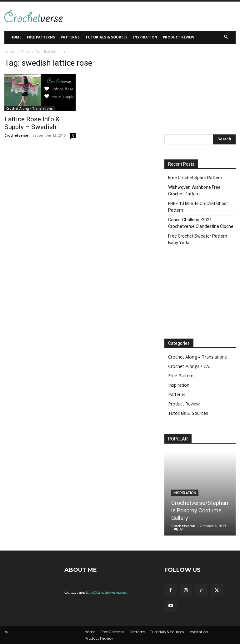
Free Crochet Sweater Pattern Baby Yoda (198, 239)
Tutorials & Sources (188, 413)
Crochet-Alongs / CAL (190, 366)
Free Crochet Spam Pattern (195, 178)
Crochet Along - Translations (30, 108)
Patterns (177, 394)
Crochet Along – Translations (197, 357)
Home (10, 52)
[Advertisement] (137, 15)
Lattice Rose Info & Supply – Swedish (32, 123)
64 (182, 529)
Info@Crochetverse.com (107, 592)
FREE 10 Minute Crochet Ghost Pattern (198, 207)
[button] (226, 37)
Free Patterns (182, 376)
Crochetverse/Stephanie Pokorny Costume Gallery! (200, 510)
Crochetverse (16, 135)
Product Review (184, 404)
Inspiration (179, 385)
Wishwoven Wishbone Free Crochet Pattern (194, 191)
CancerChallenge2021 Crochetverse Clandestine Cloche (201, 223)
